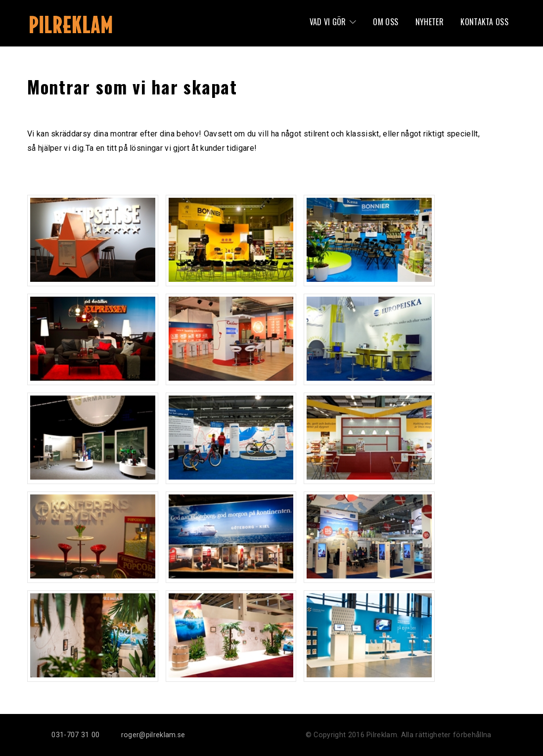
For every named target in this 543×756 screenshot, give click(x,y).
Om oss (385, 22)
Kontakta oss (484, 22)
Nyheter (430, 22)
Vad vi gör (328, 22)
